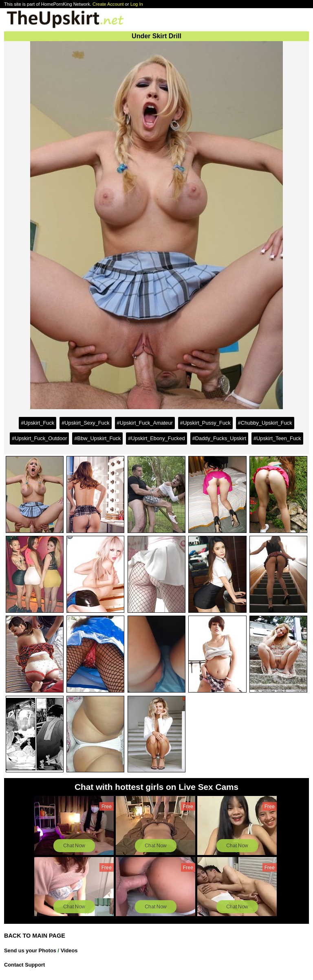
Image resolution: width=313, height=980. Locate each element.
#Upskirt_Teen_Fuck (277, 438)
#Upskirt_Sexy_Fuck (85, 423)
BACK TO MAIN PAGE (35, 936)
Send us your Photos (30, 950)
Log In (137, 4)
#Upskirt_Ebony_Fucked (156, 438)
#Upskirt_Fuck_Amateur (145, 423)
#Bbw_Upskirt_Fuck (97, 438)
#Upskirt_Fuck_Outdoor (39, 438)
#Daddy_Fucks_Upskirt (219, 438)
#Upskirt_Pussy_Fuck (205, 423)
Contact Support (24, 965)
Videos (69, 950)
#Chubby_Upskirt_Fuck (265, 423)
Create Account (108, 4)
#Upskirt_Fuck (37, 423)
